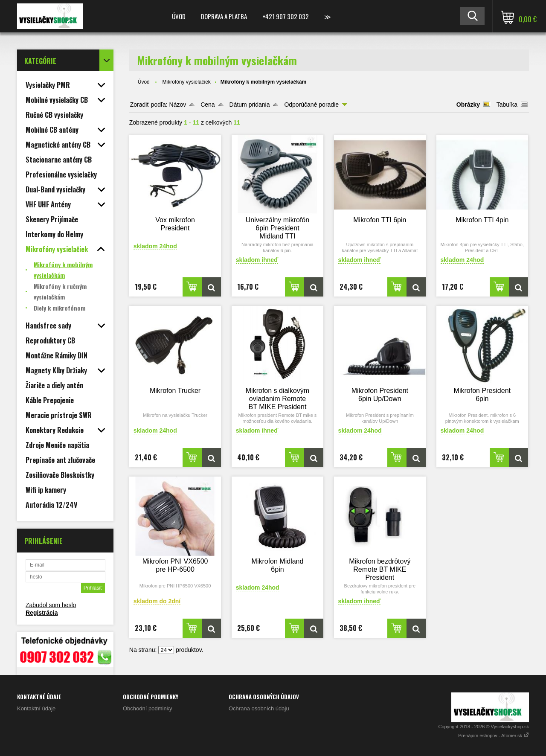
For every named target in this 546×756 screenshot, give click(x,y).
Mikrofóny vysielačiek (186, 82)
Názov (178, 105)
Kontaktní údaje (36, 708)
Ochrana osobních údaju (259, 708)
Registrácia (42, 613)
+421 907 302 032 (286, 16)
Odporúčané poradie (311, 105)
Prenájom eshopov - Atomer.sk (494, 736)
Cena (208, 105)
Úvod (179, 16)
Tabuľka (507, 105)
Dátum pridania (250, 105)
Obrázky (468, 105)
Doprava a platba (224, 16)
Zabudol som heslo (51, 605)
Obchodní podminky (148, 708)
